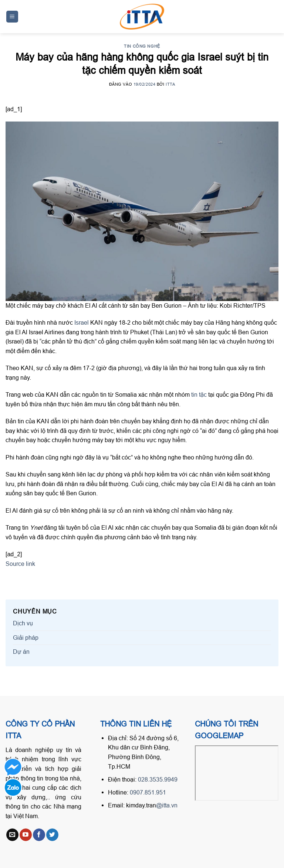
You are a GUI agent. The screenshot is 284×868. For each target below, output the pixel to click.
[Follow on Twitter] (52, 835)
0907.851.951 (148, 792)
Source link (20, 564)
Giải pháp (26, 638)
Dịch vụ (23, 623)
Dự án (21, 652)
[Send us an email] (12, 835)
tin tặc (199, 394)
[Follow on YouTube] (26, 835)
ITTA (170, 84)
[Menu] (12, 17)
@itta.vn (167, 805)
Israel (82, 322)
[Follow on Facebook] (39, 835)
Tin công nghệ (142, 46)
